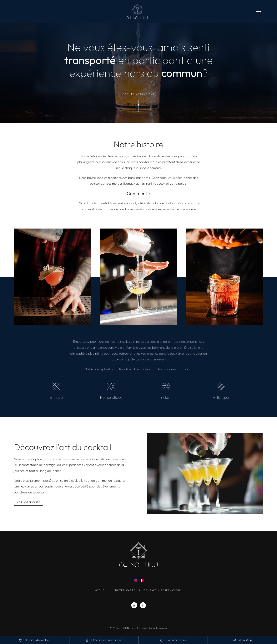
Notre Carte (125, 590)
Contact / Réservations (163, 590)
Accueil (101, 590)
